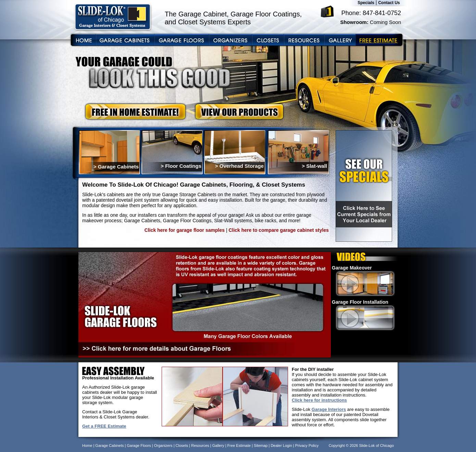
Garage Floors (139, 445)
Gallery (218, 445)
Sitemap (261, 445)
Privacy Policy (307, 445)
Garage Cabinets (109, 445)
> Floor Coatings (181, 166)
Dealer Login (281, 445)
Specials (366, 3)
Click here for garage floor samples (185, 230)
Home (87, 445)
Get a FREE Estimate (104, 426)
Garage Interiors (329, 409)
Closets (182, 445)
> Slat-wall (314, 166)
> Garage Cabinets (116, 167)
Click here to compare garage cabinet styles (279, 230)
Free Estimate (239, 445)
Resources (200, 445)
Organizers (163, 445)
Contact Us (389, 3)
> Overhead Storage (239, 166)
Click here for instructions (319, 400)
